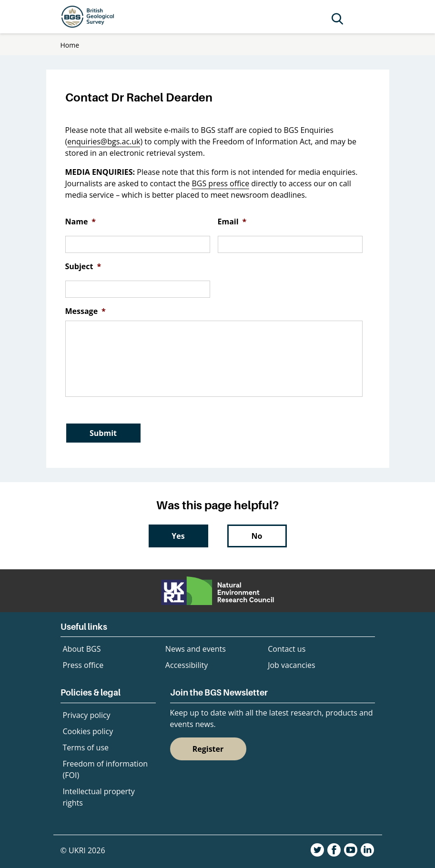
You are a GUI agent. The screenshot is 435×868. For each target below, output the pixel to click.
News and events (196, 649)
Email (232, 222)
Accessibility (187, 665)
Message (86, 311)
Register (208, 749)
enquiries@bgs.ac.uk (104, 141)
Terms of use (86, 747)
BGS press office (220, 183)
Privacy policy (87, 715)
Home (70, 45)
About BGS (82, 649)
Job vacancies (291, 665)
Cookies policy (88, 731)
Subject (83, 267)
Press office (83, 665)
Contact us (287, 649)
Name (81, 222)
